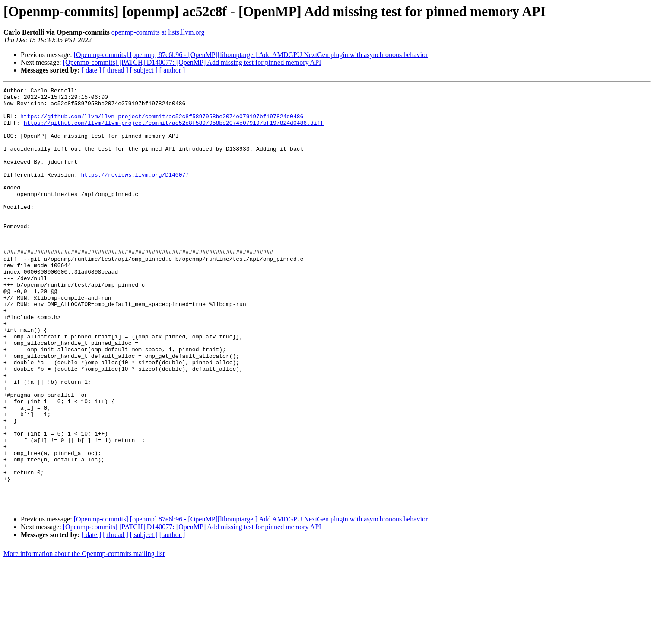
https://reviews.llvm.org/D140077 (135, 193)
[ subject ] (144, 70)
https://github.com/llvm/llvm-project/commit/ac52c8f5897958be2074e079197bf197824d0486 (162, 123)
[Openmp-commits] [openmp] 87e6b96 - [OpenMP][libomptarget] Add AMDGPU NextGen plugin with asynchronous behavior (251, 55)
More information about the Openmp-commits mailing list (84, 636)
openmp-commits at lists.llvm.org (158, 32)
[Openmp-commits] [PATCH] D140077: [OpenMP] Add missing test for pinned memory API (192, 62)
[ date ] (91, 70)
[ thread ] (116, 70)
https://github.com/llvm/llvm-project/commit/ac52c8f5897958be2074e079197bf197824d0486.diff (174, 130)
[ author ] (172, 70)
